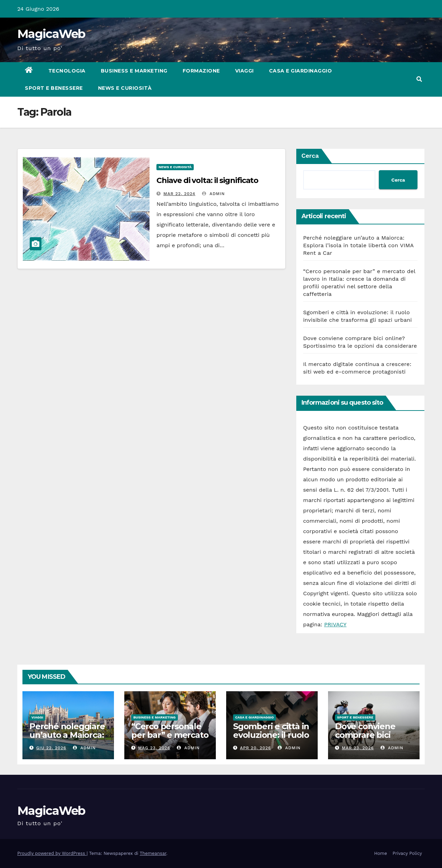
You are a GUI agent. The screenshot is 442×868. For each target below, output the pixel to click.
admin (213, 194)
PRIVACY (335, 624)
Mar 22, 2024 (179, 194)
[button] (419, 79)
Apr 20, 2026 (256, 748)
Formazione (201, 71)
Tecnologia (67, 71)
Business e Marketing (134, 71)
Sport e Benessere (54, 88)
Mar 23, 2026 (358, 748)
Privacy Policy (407, 853)
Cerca (310, 156)
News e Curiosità (125, 88)
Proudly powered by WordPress (52, 853)
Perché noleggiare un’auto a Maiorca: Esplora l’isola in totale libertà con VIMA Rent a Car (358, 245)
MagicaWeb (51, 34)
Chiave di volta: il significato (207, 180)
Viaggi (244, 71)
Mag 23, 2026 (154, 748)
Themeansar (153, 853)
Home (381, 853)
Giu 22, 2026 (51, 748)
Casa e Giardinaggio (301, 71)
